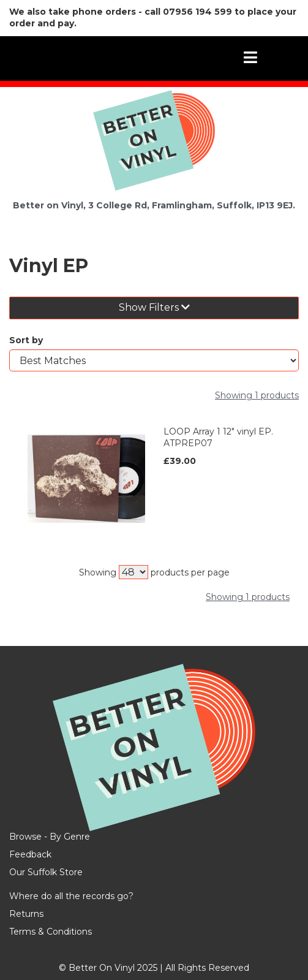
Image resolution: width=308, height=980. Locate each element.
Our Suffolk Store (46, 872)
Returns (26, 914)
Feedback (30, 854)
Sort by (26, 340)
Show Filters (154, 307)
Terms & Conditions (51, 932)
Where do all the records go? (71, 896)
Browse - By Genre (50, 837)
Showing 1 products (257, 395)
